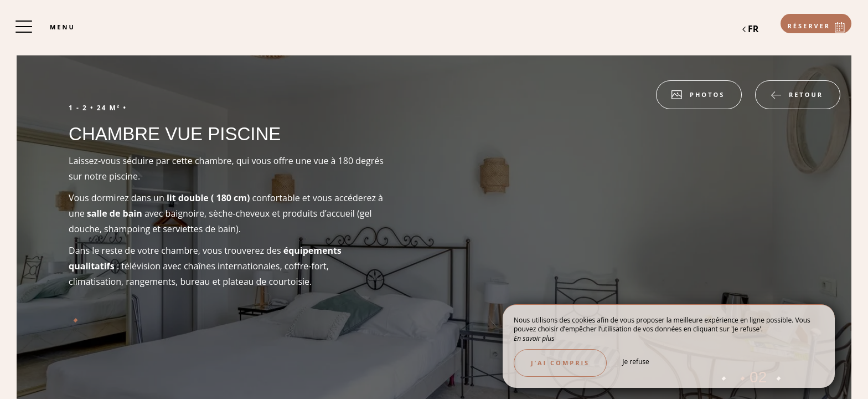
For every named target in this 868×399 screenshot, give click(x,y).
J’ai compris (560, 363)
